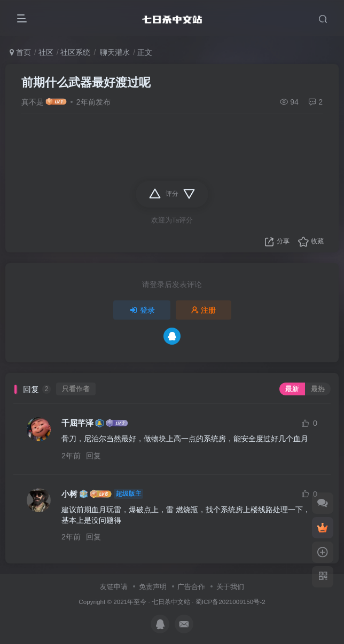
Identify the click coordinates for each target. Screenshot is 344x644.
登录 (142, 310)
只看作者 (76, 389)
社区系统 (75, 52)
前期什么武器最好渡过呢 (86, 82)
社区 (46, 52)
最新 (292, 389)
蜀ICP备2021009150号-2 (230, 602)
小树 (69, 494)
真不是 (33, 102)
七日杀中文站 (171, 602)
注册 (204, 310)
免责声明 (153, 587)
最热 (318, 389)
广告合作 (191, 587)
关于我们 (230, 587)
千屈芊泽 (77, 423)
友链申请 (114, 587)
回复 (93, 456)
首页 (20, 52)
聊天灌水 (114, 52)
